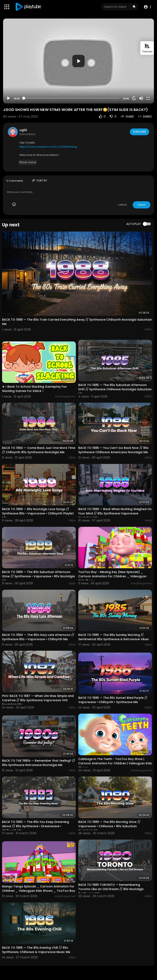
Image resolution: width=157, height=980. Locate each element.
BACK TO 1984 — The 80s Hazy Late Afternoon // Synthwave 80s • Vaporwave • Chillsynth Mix (38, 637)
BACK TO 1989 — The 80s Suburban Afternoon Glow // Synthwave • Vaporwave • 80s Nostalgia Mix (38, 576)
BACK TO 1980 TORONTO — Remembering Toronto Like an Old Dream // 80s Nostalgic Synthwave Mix (111, 889)
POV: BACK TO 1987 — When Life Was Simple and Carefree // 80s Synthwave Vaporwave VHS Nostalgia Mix (38, 700)
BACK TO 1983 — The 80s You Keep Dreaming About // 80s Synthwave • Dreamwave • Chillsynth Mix (36, 826)
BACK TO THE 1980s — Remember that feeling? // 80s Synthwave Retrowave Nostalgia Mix (39, 763)
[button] (147, 7)
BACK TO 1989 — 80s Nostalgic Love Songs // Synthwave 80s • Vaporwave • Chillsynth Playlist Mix (38, 513)
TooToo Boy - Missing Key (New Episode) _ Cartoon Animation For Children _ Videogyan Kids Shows (112, 576)
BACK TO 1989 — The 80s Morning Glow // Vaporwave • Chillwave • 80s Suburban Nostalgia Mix (109, 826)
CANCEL (123, 205)
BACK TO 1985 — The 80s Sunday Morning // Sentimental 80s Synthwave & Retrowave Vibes (114, 637)
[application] (78, 61)
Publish (142, 205)
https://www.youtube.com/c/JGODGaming (48, 147)
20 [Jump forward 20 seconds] (134, 98)
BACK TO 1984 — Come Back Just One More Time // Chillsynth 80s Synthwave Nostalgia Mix (39, 450)
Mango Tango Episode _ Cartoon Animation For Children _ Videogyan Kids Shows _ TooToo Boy (39, 889)
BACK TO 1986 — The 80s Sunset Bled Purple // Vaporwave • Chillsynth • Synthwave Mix (113, 700)
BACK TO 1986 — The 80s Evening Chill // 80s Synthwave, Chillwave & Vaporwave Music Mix (36, 950)
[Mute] (141, 98)
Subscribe (139, 132)
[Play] (8, 98)
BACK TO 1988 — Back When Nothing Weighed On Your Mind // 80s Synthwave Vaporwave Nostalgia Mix (115, 513)
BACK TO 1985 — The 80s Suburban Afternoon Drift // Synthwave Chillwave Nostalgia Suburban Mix (115, 389)
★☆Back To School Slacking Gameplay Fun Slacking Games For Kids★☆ (34, 389)
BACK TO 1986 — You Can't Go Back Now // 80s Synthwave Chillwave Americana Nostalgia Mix (113, 450)
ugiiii (23, 130)
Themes (147, 48)
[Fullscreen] (148, 98)
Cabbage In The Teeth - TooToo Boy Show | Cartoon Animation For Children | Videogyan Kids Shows (115, 763)
